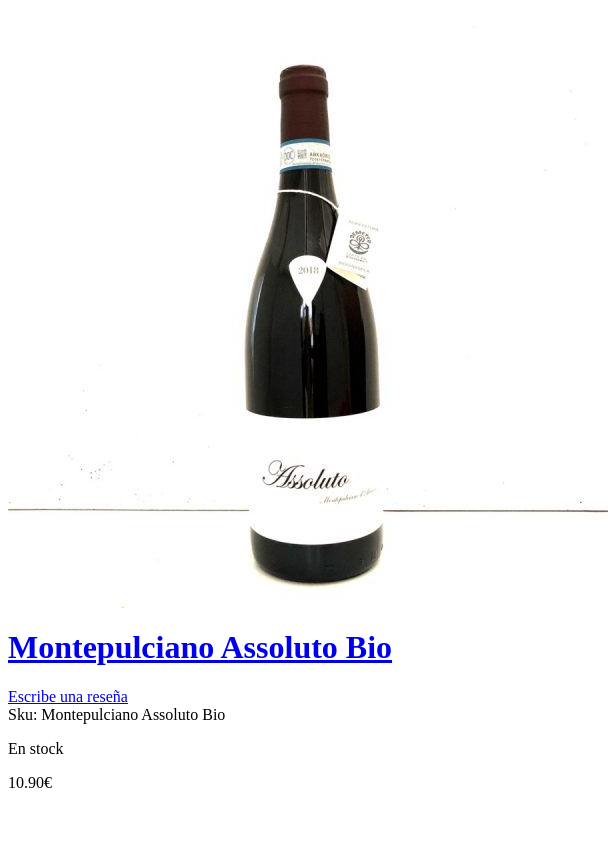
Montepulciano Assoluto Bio (200, 647)
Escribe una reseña (68, 696)
